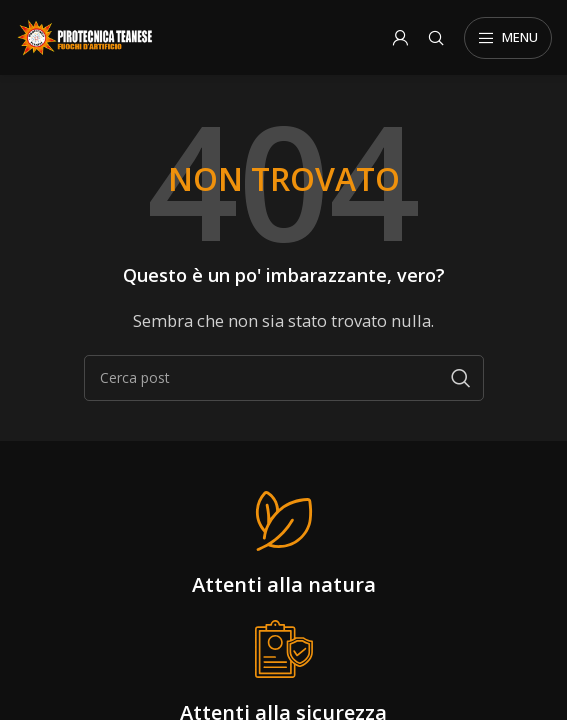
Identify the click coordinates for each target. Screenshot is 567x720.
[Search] (436, 38)
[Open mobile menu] (508, 38)
